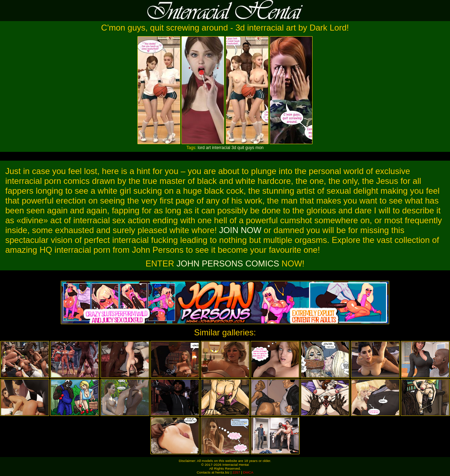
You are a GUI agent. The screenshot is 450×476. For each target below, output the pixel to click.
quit (241, 148)
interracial (221, 148)
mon (259, 148)
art (208, 148)
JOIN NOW (240, 230)
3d (234, 148)
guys (250, 148)
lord (201, 148)
